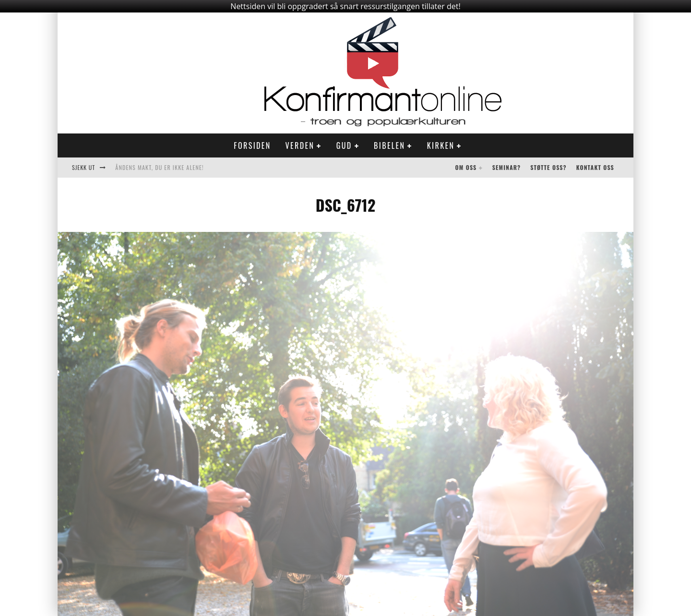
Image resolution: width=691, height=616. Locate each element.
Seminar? (507, 167)
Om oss (466, 167)
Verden (300, 145)
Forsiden (252, 145)
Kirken (441, 145)
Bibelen (389, 145)
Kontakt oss (595, 167)
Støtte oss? (548, 167)
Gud (344, 145)
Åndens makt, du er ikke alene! (160, 167)
